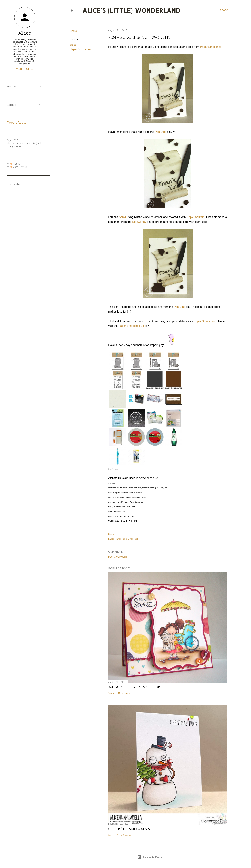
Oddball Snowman (129, 829)
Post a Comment (118, 557)
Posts (15, 164)
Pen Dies (161, 132)
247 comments (123, 693)
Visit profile (25, 69)
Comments (18, 167)
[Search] (225, 10)
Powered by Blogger (150, 857)
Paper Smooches (80, 49)
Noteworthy (139, 222)
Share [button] (73, 31)
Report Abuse (17, 123)
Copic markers (195, 217)
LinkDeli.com (113, 469)
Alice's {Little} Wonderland (131, 10)
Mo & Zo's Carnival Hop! (135, 687)
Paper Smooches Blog (132, 326)
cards (73, 45)
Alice (25, 33)
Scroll (122, 217)
